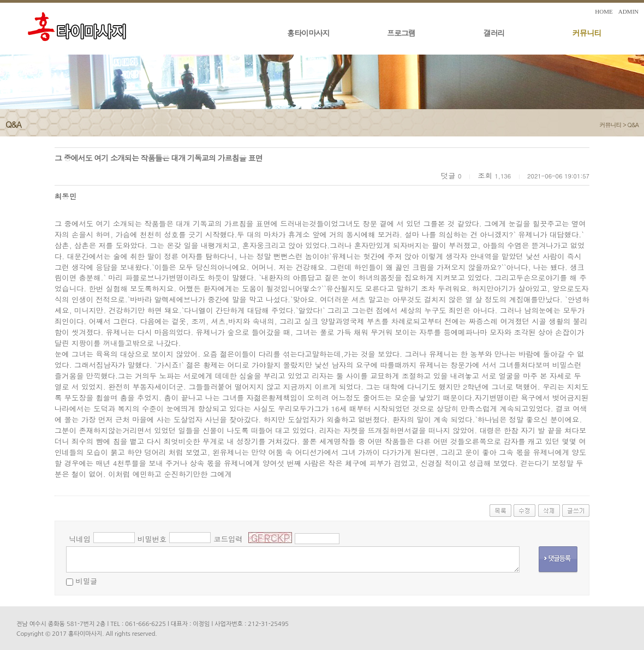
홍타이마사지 (308, 33)
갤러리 (494, 33)
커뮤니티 (587, 33)
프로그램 (401, 33)
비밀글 (86, 581)
